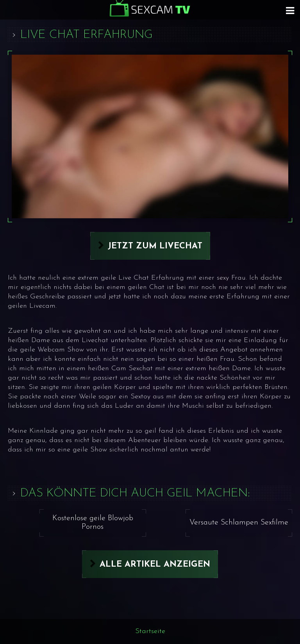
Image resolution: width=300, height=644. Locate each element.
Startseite (150, 631)
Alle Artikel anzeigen (155, 565)
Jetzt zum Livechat (155, 246)
